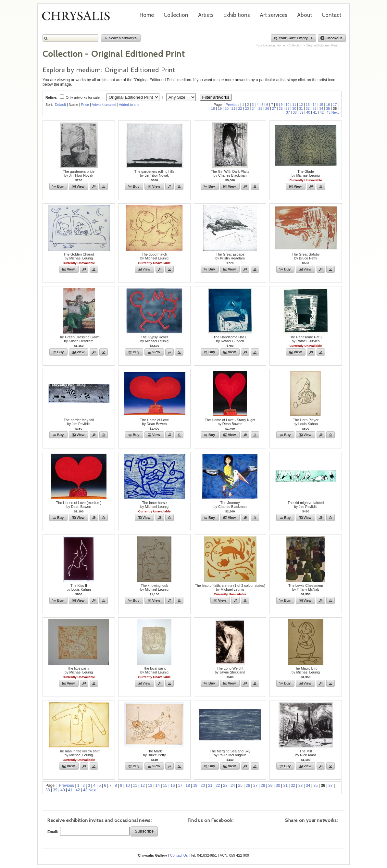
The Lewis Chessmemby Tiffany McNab (306, 587)
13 (308, 105)
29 (287, 108)
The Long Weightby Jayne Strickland (230, 670)
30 (294, 108)
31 (301, 108)
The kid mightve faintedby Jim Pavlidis (306, 505)
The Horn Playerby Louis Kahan (306, 422)
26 (267, 108)
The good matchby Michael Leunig (154, 256)
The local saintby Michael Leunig (154, 670)
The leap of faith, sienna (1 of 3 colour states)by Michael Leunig (230, 587)
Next (335, 112)
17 (335, 105)
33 (315, 108)
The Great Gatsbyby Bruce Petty (306, 256)
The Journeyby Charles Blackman (230, 505)
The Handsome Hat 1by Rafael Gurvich (230, 339)
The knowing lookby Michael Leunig (154, 587)
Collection (176, 15)
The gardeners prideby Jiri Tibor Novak (79, 173)
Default (60, 105)
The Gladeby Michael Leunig (306, 173)
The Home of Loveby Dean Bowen (154, 422)
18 (213, 108)
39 (301, 112)
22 (240, 108)
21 (233, 108)
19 (220, 108)
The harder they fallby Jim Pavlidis (79, 422)
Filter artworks (216, 97)
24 (254, 108)
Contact (331, 15)
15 (321, 105)
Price (85, 105)
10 (287, 105)
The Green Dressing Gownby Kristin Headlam (79, 339)
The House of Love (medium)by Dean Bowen (79, 505)
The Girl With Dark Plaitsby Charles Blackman (230, 173)
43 (329, 112)
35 (328, 108)
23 (247, 108)
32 (308, 108)
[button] (121, 38)
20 (227, 108)
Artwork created (104, 105)
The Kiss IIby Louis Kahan (79, 587)
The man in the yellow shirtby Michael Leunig (79, 753)
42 (322, 112)
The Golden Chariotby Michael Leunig (79, 256)
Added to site (129, 105)
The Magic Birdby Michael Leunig (306, 670)
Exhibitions (237, 15)
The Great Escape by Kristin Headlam (230, 256)
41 (315, 112)
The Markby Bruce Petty (154, 753)
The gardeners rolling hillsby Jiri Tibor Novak (155, 173)
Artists (206, 15)
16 (328, 105)
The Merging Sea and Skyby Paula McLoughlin (230, 753)
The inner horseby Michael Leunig (154, 505)
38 (295, 112)
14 (315, 105)
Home (147, 15)
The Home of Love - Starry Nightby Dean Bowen (230, 422)
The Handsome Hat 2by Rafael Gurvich (306, 339)
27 (274, 108)
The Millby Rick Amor (306, 753)
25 (260, 108)
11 (294, 105)
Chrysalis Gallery (78, 18)
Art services (274, 15)
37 (288, 112)
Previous (232, 105)
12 (301, 105)
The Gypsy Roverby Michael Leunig (154, 339)
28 (281, 108)
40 (308, 112)
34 (321, 108)
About (305, 15)
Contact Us (179, 855)
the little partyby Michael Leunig (79, 670)
